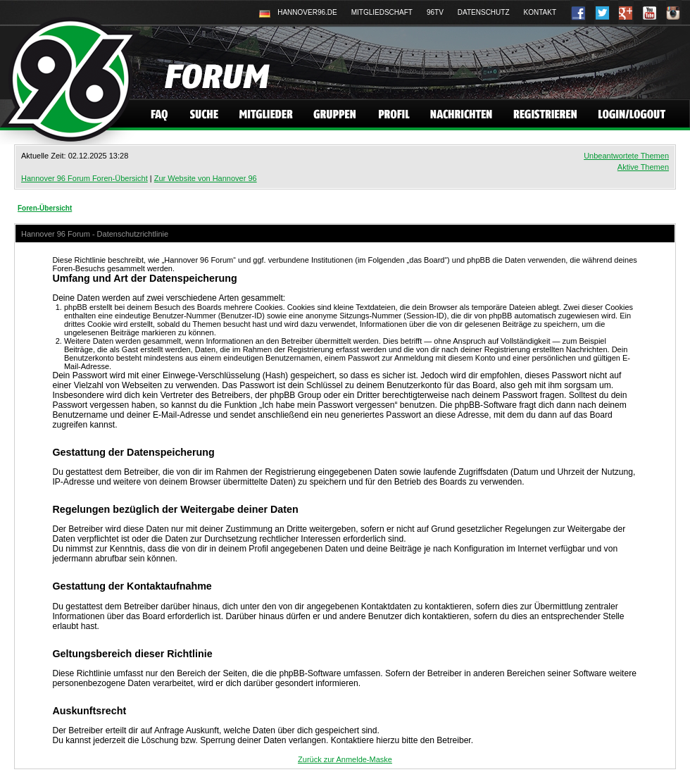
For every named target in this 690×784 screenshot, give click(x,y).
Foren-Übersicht (45, 208)
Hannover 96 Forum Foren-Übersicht (84, 178)
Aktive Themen (643, 167)
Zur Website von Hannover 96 (206, 178)
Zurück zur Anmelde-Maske (345, 759)
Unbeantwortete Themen (626, 156)
